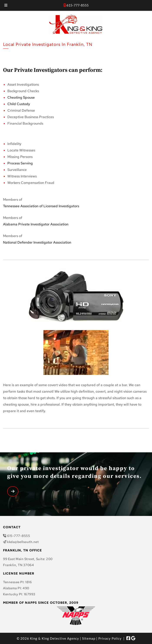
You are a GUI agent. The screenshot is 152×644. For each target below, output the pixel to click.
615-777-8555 (78, 5)
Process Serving (21, 163)
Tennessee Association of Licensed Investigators (41, 206)
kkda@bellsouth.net (23, 542)
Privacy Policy (110, 638)
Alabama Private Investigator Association (36, 224)
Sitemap (89, 638)
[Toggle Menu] (6, 5)
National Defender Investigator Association (37, 242)
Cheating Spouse (21, 97)
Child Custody (19, 104)
